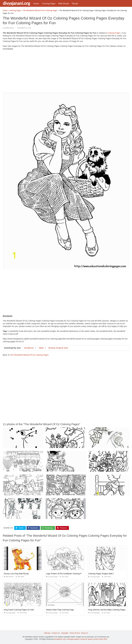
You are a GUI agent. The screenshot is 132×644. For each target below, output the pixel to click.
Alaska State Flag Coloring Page (60, 610)
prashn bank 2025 (100, 639)
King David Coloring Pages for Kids (19, 610)
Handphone (29, 348)
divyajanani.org (16, 3)
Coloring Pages (49, 3)
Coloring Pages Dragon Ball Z (101, 574)
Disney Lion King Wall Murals (16, 574)
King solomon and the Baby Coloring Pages (107, 610)
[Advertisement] (66, 72)
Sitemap (47, 633)
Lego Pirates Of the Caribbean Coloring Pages (66, 574)
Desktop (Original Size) (58, 348)
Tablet (41, 348)
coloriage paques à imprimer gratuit (80, 639)
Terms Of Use (75, 633)
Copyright (65, 633)
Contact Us (56, 633)
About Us (84, 633)
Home (36, 3)
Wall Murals (64, 3)
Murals (75, 3)
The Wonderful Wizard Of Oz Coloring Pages (29, 355)
